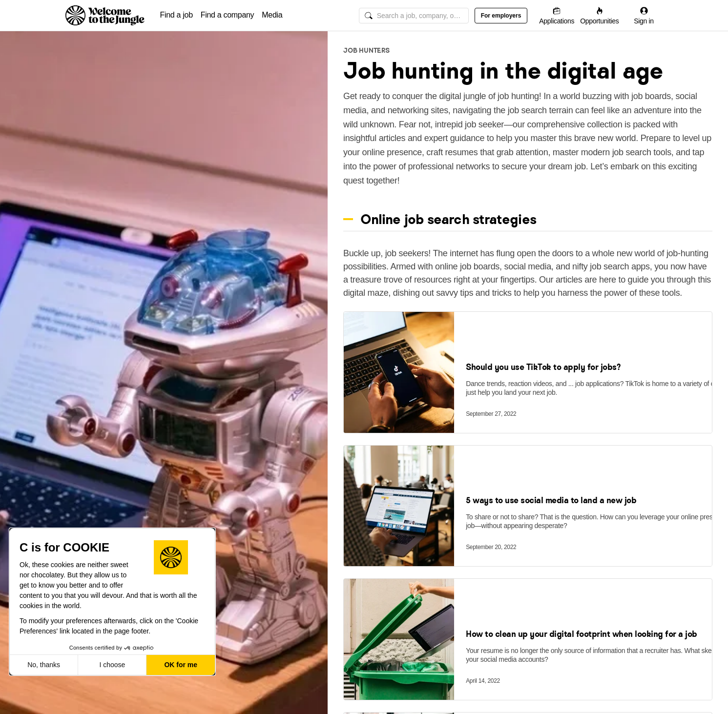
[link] (399, 391)
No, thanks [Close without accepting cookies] (44, 665)
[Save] (696, 380)
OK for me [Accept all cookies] (181, 665)
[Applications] (557, 15)
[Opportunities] (599, 15)
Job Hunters (366, 50)
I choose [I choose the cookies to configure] (112, 665)
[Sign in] (644, 15)
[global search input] (414, 16)
